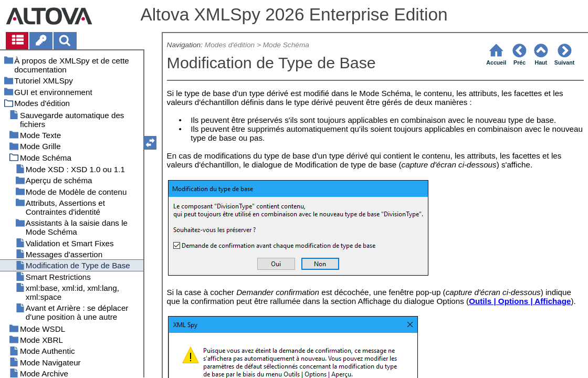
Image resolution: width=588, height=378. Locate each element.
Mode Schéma (286, 45)
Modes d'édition (230, 45)
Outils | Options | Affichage (520, 301)
